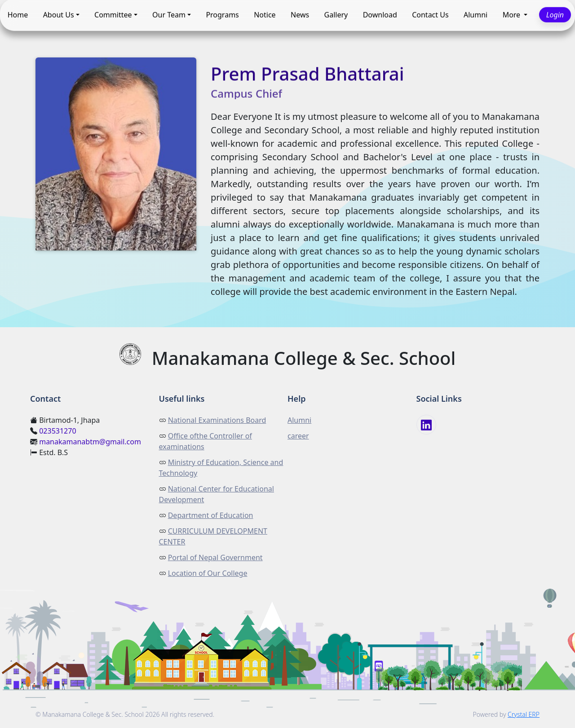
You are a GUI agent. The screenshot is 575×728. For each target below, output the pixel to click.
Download (380, 15)
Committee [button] (113, 15)
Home (18, 15)
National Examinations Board (217, 420)
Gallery (336, 15)
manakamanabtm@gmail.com (90, 442)
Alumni (475, 15)
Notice (265, 15)
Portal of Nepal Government (215, 557)
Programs (222, 15)
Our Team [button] (169, 15)
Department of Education (211, 515)
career (298, 436)
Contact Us (430, 15)
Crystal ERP (524, 714)
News (300, 15)
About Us (59, 15)
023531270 (57, 431)
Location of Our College (208, 573)
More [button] (513, 15)
